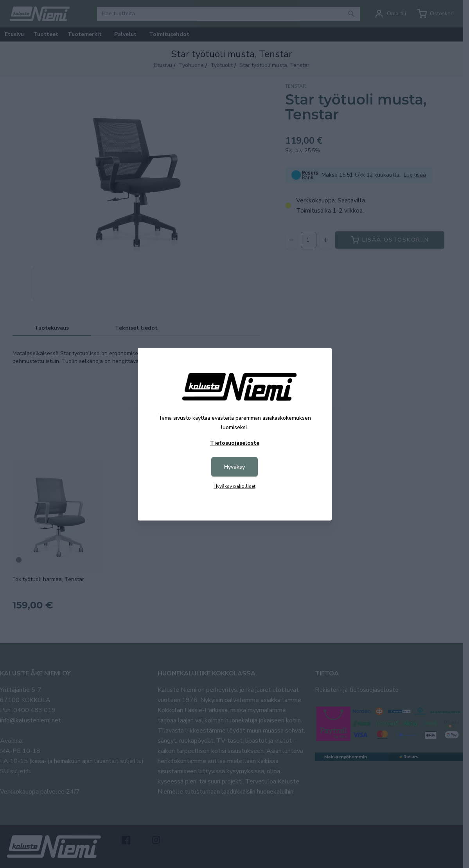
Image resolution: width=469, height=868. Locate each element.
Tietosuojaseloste (235, 443)
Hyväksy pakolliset (234, 486)
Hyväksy (234, 466)
